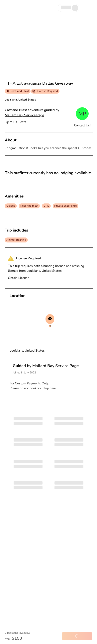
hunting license (54, 266)
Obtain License (19, 278)
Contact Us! (82, 125)
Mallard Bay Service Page (24, 115)
